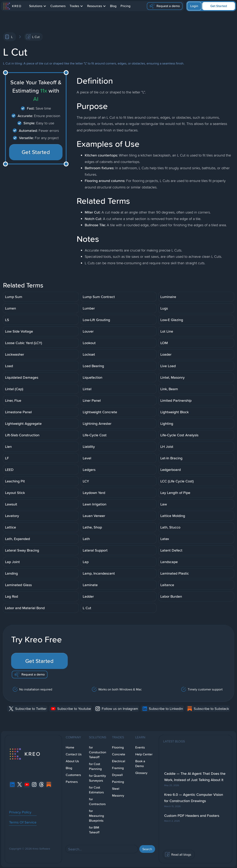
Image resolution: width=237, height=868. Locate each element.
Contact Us (74, 754)
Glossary (141, 773)
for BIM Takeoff (94, 830)
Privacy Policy (20, 812)
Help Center (144, 754)
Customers (58, 6)
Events (140, 747)
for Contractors (97, 802)
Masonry (118, 796)
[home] (12, 6)
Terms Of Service (23, 822)
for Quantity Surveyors (97, 778)
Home (70, 747)
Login (194, 6)
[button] (38, 6)
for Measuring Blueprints (96, 816)
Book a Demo (140, 764)
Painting (118, 782)
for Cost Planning (95, 766)
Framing (118, 768)
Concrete (119, 754)
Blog (113, 6)
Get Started (219, 6)
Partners (72, 782)
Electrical (119, 761)
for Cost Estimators (96, 790)
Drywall (117, 775)
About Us (72, 761)
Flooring (118, 747)
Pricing (125, 6)
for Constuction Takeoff (98, 752)
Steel (116, 789)
